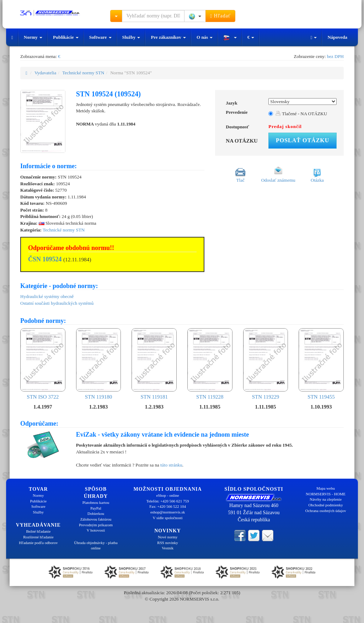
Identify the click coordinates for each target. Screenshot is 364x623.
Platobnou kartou (96, 502)
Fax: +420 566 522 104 (168, 506)
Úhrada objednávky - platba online (96, 545)
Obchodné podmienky (325, 505)
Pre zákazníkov (168, 37)
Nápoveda (337, 37)
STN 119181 (154, 364)
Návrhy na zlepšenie (326, 499)
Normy (33, 37)
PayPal (96, 508)
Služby (131, 37)
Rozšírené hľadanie (38, 537)
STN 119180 (99, 364)
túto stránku (171, 465)
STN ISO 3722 (43, 364)
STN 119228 (210, 364)
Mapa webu (326, 488)
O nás (205, 37)
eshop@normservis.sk (168, 512)
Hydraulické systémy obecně (47, 296)
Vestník (168, 548)
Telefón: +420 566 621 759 (168, 501)
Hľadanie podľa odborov (38, 543)
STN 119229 (266, 364)
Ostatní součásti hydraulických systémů (57, 303)
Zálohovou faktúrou (96, 519)
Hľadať (220, 16)
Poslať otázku (303, 140)
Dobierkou (96, 513)
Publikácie (66, 37)
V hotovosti (96, 530)
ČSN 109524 (45, 259)
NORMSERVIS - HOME (326, 494)
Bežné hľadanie (38, 531)
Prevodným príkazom (96, 525)
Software (100, 37)
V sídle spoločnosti (167, 518)
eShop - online (167, 495)
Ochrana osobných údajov (326, 511)
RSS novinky (167, 543)
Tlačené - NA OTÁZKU (301, 114)
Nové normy (168, 537)
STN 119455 (321, 364)
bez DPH (335, 56)
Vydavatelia (45, 73)
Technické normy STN (83, 73)
